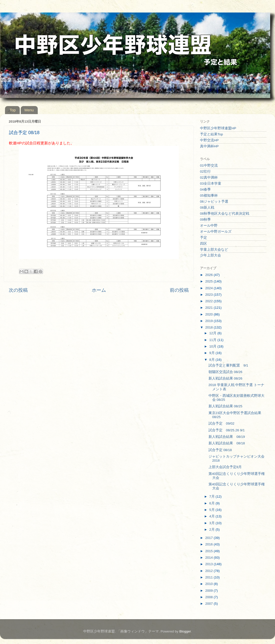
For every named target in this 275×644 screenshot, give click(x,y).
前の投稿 (179, 290)
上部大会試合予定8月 (225, 467)
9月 (212, 353)
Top (13, 110)
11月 (213, 340)
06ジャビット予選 (214, 202)
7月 (212, 497)
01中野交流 (209, 166)
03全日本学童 (211, 184)
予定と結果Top (211, 134)
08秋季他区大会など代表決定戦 (225, 214)
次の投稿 (18, 290)
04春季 (205, 190)
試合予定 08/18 (220, 450)
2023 (209, 295)
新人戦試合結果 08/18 (227, 443)
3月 (212, 523)
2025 (209, 281)
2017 (209, 538)
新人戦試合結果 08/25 (225, 406)
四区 (203, 244)
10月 (213, 346)
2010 (209, 584)
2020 (209, 314)
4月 (212, 516)
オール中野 (209, 226)
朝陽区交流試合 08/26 (225, 372)
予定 (203, 238)
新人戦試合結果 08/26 (225, 378)
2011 (209, 577)
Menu (29, 110)
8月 (212, 360)
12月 (213, 333)
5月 (212, 510)
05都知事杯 (209, 196)
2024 (209, 288)
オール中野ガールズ (216, 232)
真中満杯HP (209, 146)
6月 (212, 503)
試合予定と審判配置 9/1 (228, 365)
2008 (209, 597)
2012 (209, 571)
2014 (209, 558)
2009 (209, 591)
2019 (209, 321)
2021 (209, 308)
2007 (209, 604)
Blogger (185, 631)
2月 (212, 530)
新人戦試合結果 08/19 (227, 437)
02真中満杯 (209, 178)
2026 (209, 275)
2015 (209, 551)
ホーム (99, 290)
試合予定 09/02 (221, 423)
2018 (209, 327)
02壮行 (205, 172)
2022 (209, 301)
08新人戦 (207, 208)
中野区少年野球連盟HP (218, 128)
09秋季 (205, 220)
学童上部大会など (214, 250)
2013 (209, 564)
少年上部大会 (210, 255)
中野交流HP (209, 140)
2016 (209, 544)
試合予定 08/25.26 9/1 (227, 430)
